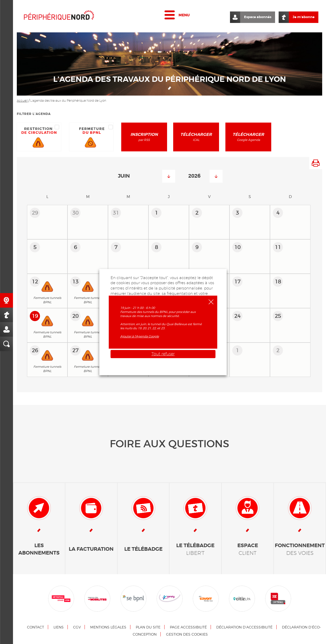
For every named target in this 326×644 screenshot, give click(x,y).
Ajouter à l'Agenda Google (140, 336)
